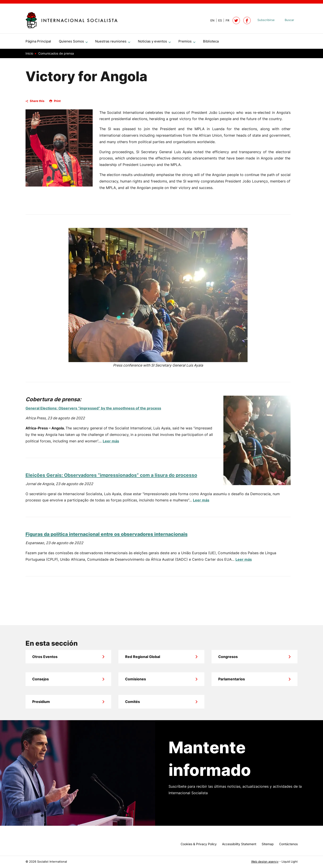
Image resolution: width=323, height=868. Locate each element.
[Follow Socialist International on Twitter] (236, 20)
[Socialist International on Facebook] (247, 20)
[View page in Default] (211, 20)
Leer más (111, 443)
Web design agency (265, 862)
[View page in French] (226, 20)
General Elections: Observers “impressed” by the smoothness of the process (93, 410)
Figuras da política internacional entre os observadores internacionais (107, 536)
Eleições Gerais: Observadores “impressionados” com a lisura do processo (111, 477)
